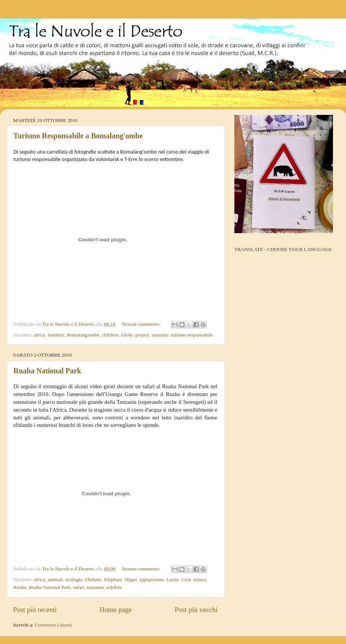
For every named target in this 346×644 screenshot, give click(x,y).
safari (79, 587)
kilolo (127, 335)
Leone (173, 579)
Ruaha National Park (47, 371)
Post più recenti (35, 610)
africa (40, 335)
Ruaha (20, 587)
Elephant (113, 579)
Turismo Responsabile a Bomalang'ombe (78, 136)
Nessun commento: (142, 324)
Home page (116, 610)
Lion (186, 579)
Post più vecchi (196, 610)
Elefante (93, 579)
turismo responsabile (192, 335)
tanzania (160, 335)
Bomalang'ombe (83, 335)
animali (56, 579)
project (142, 335)
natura (200, 579)
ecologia (74, 579)
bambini (56, 335)
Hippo (131, 579)
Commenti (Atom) (53, 625)
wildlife (114, 587)
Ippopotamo (152, 579)
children (110, 335)
